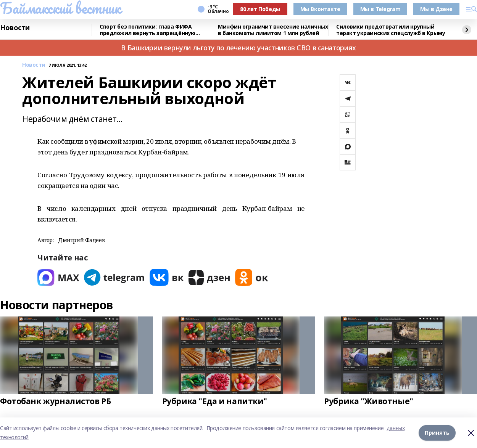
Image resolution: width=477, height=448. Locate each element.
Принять (437, 433)
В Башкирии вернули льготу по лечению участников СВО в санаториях (238, 48)
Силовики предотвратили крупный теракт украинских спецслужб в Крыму (391, 30)
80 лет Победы (260, 9)
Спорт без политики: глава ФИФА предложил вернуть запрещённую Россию (147, 30)
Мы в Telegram (380, 9)
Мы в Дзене (436, 9)
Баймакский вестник (60, 8)
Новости (15, 28)
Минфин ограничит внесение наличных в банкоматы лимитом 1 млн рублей (273, 30)
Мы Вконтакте (320, 9)
